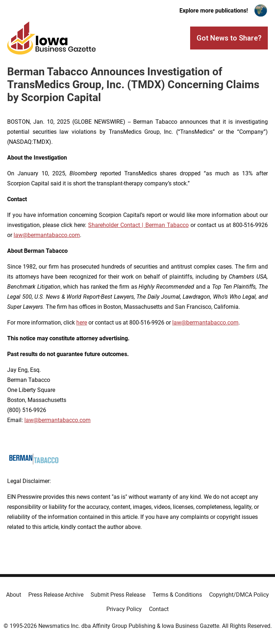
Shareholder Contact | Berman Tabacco (138, 225)
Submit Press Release (118, 595)
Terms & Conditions (177, 595)
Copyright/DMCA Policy (239, 595)
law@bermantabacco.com (47, 235)
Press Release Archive (56, 595)
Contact (159, 609)
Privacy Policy (124, 609)
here (82, 323)
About (14, 595)
